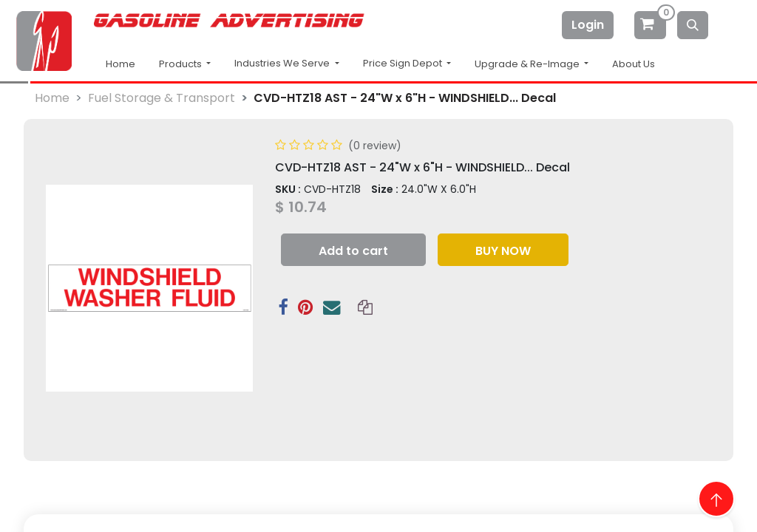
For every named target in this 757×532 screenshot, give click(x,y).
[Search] (693, 25)
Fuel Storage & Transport (162, 98)
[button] (353, 250)
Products (181, 64)
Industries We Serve (283, 63)
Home (120, 64)
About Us (634, 64)
